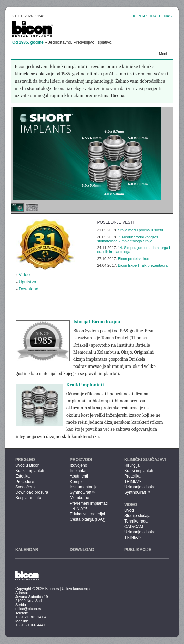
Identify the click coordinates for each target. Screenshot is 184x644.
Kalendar (27, 550)
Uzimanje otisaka (140, 487)
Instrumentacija (84, 487)
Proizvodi (81, 460)
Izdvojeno (78, 465)
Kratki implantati (85, 385)
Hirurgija (132, 465)
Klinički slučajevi (145, 460)
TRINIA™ (78, 509)
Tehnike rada (136, 521)
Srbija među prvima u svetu (140, 230)
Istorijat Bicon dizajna (97, 322)
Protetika (132, 476)
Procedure (25, 482)
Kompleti (78, 482)
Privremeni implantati (89, 503)
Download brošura (32, 492)
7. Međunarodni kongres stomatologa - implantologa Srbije (128, 239)
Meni (164, 54)
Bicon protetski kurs (134, 259)
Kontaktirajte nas (152, 16)
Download (28, 289)
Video (24, 275)
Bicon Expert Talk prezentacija (143, 265)
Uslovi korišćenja (76, 589)
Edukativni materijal (87, 514)
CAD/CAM (134, 527)
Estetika (23, 476)
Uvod (129, 510)
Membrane (79, 498)
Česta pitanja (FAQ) (88, 519)
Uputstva (27, 282)
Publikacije (138, 550)
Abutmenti (79, 476)
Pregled (25, 460)
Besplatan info (28, 498)
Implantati (79, 471)
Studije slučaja (137, 516)
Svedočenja (26, 487)
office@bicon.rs (28, 609)
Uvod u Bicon (27, 465)
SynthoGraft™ (83, 492)
